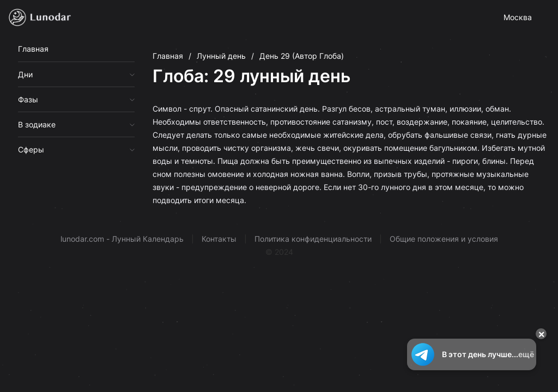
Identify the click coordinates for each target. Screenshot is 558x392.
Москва (518, 17)
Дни (25, 74)
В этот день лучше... (472, 354)
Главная (33, 49)
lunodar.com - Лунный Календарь (122, 239)
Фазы (28, 99)
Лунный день (221, 56)
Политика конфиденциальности (313, 239)
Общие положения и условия (444, 239)
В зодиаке (37, 124)
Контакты (219, 239)
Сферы (31, 149)
